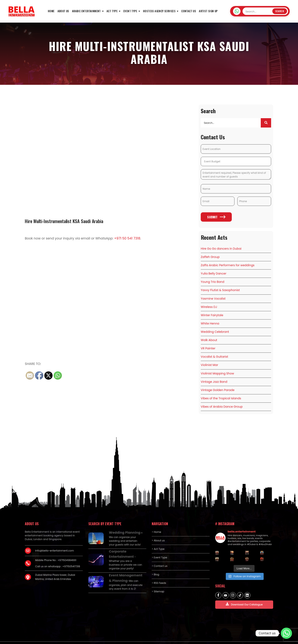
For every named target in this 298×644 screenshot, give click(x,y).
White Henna (210, 320)
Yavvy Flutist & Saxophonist (220, 289)
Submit (216, 218)
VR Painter (208, 343)
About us (63, 11)
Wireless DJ (209, 304)
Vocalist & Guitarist (214, 351)
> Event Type (159, 549)
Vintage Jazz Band (214, 375)
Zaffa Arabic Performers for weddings (228, 265)
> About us (158, 532)
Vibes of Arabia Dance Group (222, 398)
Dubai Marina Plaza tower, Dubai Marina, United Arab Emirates (55, 568)
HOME (51, 11)
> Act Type (158, 540)
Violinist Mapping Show (217, 367)
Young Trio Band (213, 281)
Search (280, 11)
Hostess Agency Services (159, 11)
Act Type (112, 11)
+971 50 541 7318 (127, 238)
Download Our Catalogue (244, 596)
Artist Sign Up (208, 11)
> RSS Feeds (159, 574)
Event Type (130, 11)
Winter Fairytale (212, 312)
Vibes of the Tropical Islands (221, 390)
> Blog (155, 566)
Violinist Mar (209, 359)
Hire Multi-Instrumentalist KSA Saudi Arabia (68, 221)
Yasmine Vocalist (213, 296)
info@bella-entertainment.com (55, 542)
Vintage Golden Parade (218, 383)
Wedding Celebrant (215, 328)
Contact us (189, 11)
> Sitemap (158, 583)
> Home (156, 523)
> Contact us (160, 557)
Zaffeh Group (210, 257)
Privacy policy (233, 638)
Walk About (209, 335)
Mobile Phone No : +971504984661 (56, 552)
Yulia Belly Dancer (214, 273)
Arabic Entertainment (86, 11)
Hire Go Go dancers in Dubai (221, 249)
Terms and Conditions (260, 638)
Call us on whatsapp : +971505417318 (58, 558)
